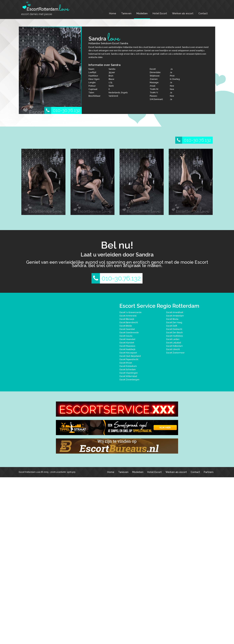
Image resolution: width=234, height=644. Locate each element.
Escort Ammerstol (128, 316)
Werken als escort (183, 13)
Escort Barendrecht (129, 323)
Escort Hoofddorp (174, 336)
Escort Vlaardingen (129, 373)
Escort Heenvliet (127, 339)
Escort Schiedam (128, 370)
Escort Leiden (173, 339)
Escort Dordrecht (174, 329)
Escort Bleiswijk (127, 319)
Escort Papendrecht (129, 359)
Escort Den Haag (174, 323)
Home (113, 13)
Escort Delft (172, 326)
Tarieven (126, 13)
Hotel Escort (160, 13)
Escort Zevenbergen (129, 380)
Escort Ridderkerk (128, 366)
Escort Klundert (127, 343)
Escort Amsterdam (175, 316)
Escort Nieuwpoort (128, 353)
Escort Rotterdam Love (30, 472)
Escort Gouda (126, 336)
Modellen (142, 13)
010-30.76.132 (62, 110)
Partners (209, 472)
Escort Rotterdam (174, 346)
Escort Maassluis (127, 346)
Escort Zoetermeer (175, 353)
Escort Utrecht (173, 349)
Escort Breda (172, 319)
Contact (203, 13)
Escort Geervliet (127, 329)
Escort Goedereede (129, 333)
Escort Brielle (126, 326)
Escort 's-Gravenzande (131, 312)
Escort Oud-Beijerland (130, 356)
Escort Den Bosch (174, 333)
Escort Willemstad (128, 376)
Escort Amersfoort (175, 312)
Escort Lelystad (174, 343)
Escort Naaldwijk (127, 349)
